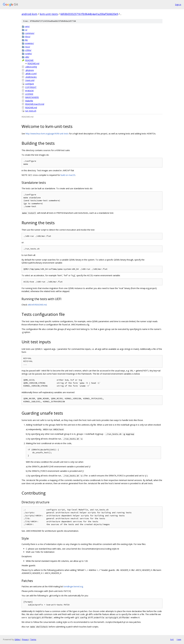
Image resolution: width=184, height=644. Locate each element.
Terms (33, 639)
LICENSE (29, 94)
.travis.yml (30, 80)
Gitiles (17, 639)
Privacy (25, 639)
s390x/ (28, 50)
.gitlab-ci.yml (31, 74)
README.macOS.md (35, 104)
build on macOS (68, 175)
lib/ (27, 40)
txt (172, 639)
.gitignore (29, 70)
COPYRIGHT (31, 87)
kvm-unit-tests (49, 14)
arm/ (27, 26)
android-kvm (29, 14)
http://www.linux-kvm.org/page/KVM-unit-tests (47, 134)
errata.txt (29, 91)
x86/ (27, 57)
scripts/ (29, 53)
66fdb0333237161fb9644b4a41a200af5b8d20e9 (89, 14)
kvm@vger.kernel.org (73, 586)
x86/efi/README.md (37, 305)
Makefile (29, 101)
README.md (33, 63)
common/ (30, 33)
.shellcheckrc (31, 77)
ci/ (26, 30)
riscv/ (28, 47)
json (179, 639)
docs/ (28, 37)
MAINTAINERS (32, 97)
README (29, 60)
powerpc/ (30, 43)
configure (30, 84)
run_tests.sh (31, 111)
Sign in (178, 5)
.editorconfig (31, 67)
